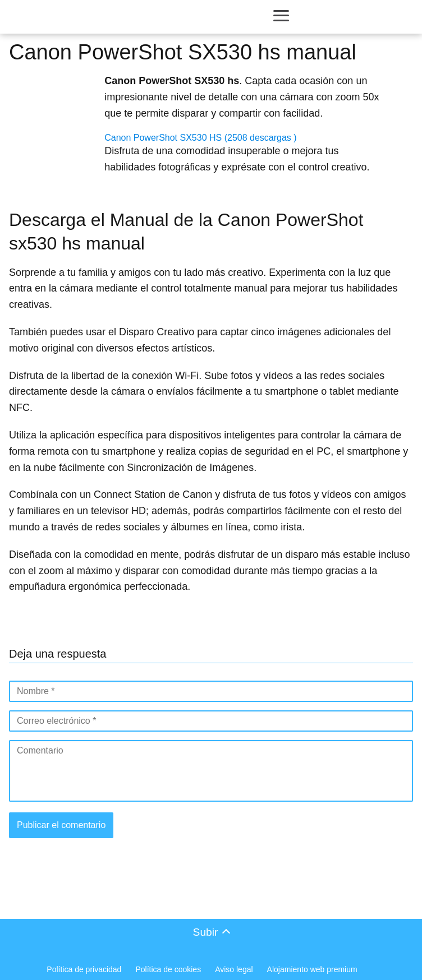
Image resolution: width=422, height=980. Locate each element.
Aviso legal (234, 969)
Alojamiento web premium (312, 969)
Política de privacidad (84, 969)
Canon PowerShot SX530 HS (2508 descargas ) (200, 138)
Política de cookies (168, 969)
